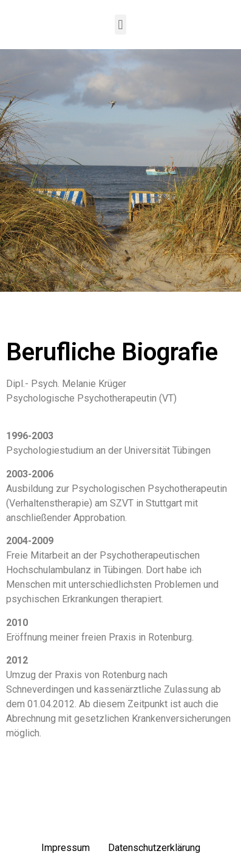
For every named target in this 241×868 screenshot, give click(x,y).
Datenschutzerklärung (154, 848)
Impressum (66, 848)
